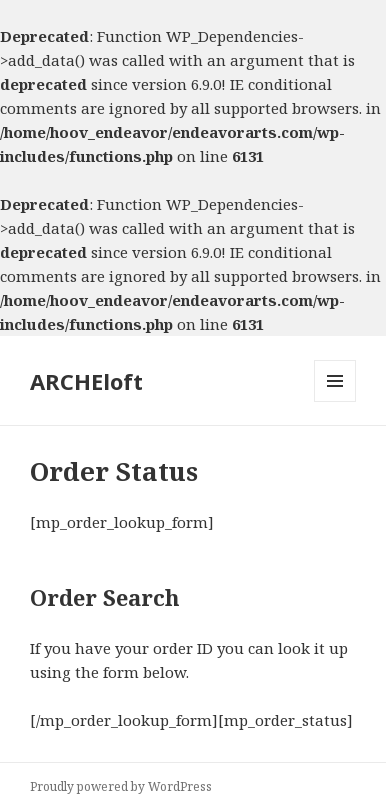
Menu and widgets (335, 401)
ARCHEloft (86, 381)
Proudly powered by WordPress (121, 786)
